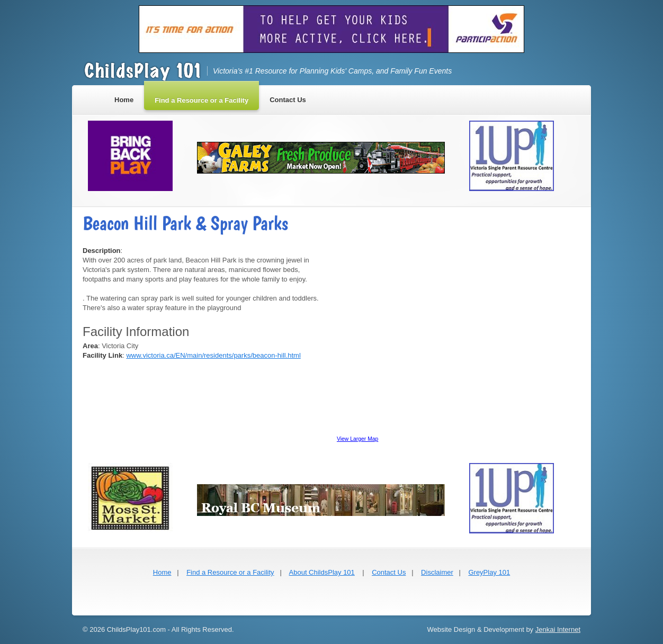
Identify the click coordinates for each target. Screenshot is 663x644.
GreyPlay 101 (489, 572)
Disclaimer (437, 572)
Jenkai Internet (558, 629)
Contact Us (389, 572)
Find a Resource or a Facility (230, 572)
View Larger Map (357, 439)
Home (162, 572)
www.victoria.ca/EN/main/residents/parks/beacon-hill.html (213, 355)
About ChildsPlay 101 (322, 572)
